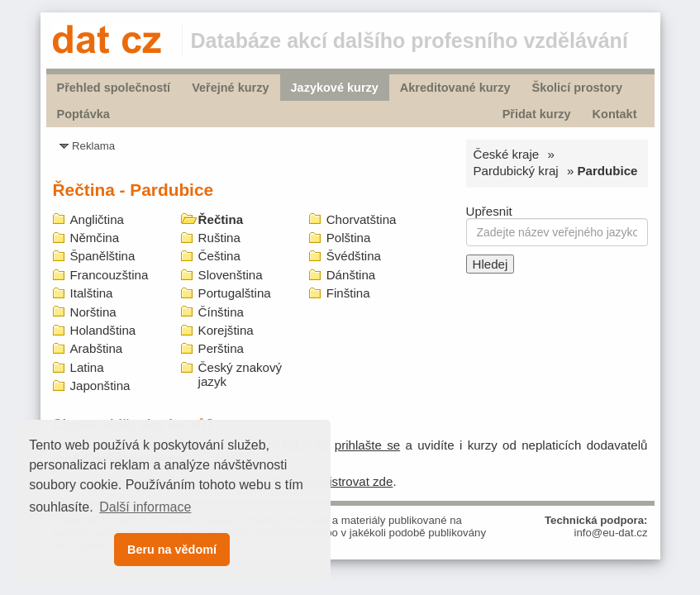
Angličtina (97, 219)
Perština (221, 348)
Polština (349, 238)
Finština (348, 293)
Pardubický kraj (516, 171)
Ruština (219, 238)
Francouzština (110, 275)
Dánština (351, 275)
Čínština (221, 312)
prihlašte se (367, 445)
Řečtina (221, 219)
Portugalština (235, 293)
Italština (92, 293)
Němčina (95, 238)
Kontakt (615, 114)
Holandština (103, 330)
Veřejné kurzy (230, 88)
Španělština (103, 256)
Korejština (226, 330)
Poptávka (83, 114)
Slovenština (231, 275)
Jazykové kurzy (335, 88)
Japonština (100, 386)
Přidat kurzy (537, 114)
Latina (87, 367)
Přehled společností (114, 88)
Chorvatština (362, 219)
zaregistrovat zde (345, 481)
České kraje (507, 154)
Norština (93, 312)
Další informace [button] (145, 507)
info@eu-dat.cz (611, 533)
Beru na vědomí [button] (172, 550)
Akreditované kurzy (455, 88)
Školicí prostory (576, 88)
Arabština (97, 348)
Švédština (354, 256)
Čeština (219, 256)
